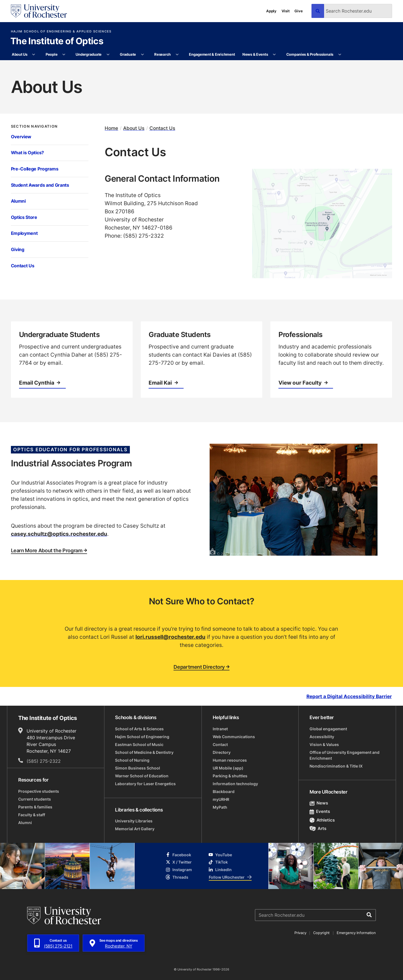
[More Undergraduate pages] (108, 55)
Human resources (230, 760)
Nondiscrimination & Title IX (336, 766)
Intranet (220, 729)
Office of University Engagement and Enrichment (345, 755)
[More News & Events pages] (274, 55)
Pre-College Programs (35, 169)
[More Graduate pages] (142, 55)
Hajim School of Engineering (142, 737)
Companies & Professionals (310, 54)
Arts (318, 828)
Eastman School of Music (139, 744)
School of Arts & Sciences (139, 729)
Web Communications (234, 737)
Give (298, 11)
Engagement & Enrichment (212, 54)
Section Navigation (34, 126)
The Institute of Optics (57, 41)
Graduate (128, 54)
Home (111, 128)
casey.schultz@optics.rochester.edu (59, 534)
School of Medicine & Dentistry (144, 752)
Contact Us (23, 266)
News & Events (255, 54)
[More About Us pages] (34, 55)
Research (162, 54)
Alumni (18, 201)
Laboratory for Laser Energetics (145, 784)
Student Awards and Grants (40, 185)
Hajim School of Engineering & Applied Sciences (61, 31)
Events (320, 811)
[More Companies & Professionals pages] (340, 55)
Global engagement (328, 729)
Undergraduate (89, 54)
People (51, 54)
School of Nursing (132, 760)
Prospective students (39, 791)
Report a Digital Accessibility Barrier (349, 696)
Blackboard (224, 791)
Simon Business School (138, 768)
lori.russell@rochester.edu (170, 637)
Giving (18, 249)
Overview (21, 137)
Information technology (235, 784)
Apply (271, 11)
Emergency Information (356, 933)
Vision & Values (324, 744)
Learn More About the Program (49, 550)
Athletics (322, 820)
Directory (222, 752)
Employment (24, 233)
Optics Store (24, 217)
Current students (35, 799)
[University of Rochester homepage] (39, 11)
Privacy (300, 933)
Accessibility (322, 737)
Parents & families (35, 807)
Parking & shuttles (230, 776)
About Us (20, 54)
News (319, 803)
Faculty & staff (32, 815)
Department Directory (201, 667)
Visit (286, 11)
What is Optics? (27, 153)
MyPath (220, 807)
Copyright (321, 933)
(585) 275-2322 (44, 761)
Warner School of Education (142, 776)
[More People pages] (64, 55)
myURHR (221, 799)
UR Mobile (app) (228, 768)
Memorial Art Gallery (135, 829)
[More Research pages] (177, 55)
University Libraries (134, 821)
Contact (220, 744)
